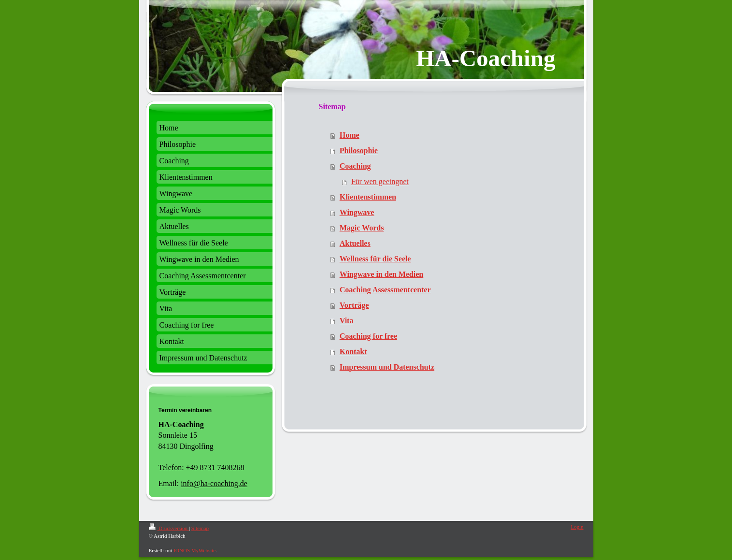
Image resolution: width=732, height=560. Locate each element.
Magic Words (362, 228)
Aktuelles (355, 243)
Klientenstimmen (368, 197)
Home (350, 135)
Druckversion (169, 528)
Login (577, 527)
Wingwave (357, 212)
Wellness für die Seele (375, 259)
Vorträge (354, 305)
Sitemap (200, 528)
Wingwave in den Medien (382, 274)
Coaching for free (368, 336)
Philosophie (359, 151)
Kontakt (353, 352)
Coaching (355, 166)
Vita (347, 321)
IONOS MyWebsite (194, 550)
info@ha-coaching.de (214, 483)
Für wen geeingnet (380, 181)
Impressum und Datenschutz (387, 367)
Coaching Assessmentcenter (385, 290)
